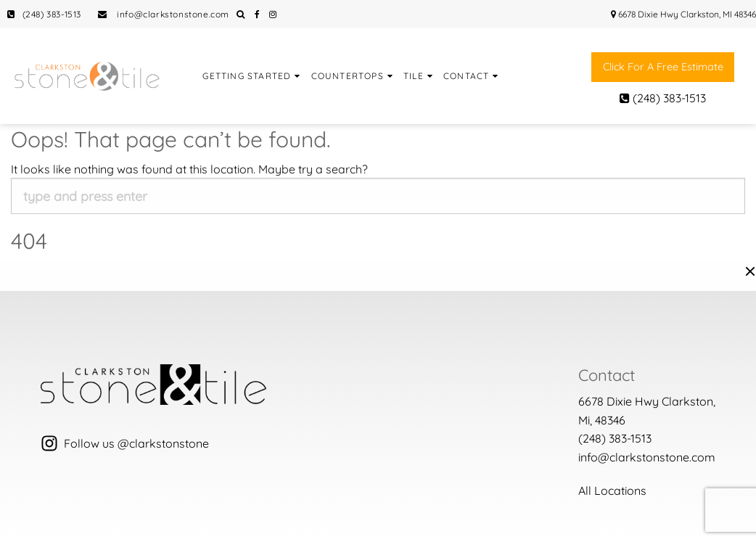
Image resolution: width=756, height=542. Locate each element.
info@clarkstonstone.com (164, 14)
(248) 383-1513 (44, 14)
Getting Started (247, 76)
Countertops (348, 76)
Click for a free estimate (663, 67)
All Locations (612, 490)
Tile (414, 76)
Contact (466, 76)
